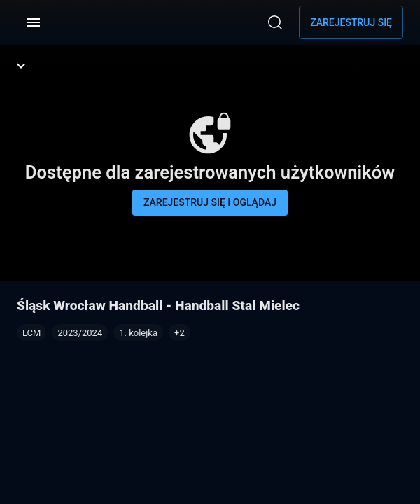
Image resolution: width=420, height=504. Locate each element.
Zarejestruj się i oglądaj (210, 202)
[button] (180, 332)
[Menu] (34, 22)
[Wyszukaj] (275, 22)
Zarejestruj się (351, 22)
